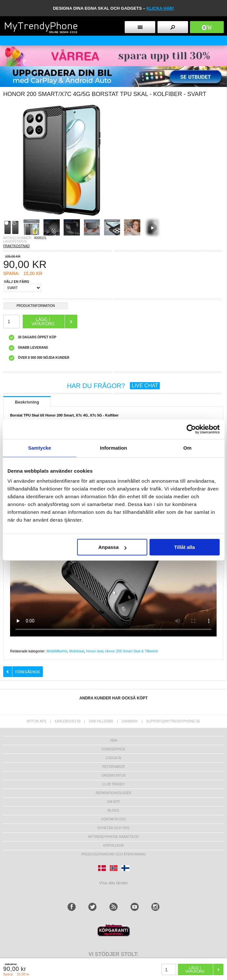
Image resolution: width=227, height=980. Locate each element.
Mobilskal (77, 651)
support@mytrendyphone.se (173, 721)
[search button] (173, 27)
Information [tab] (114, 448)
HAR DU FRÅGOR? (113, 386)
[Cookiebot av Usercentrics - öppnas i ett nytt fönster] (191, 429)
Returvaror (113, 767)
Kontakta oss (114, 819)
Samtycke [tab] (39, 448)
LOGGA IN (114, 758)
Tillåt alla (184, 547)
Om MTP (114, 802)
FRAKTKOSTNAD (16, 246)
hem (113, 740)
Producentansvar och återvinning (113, 854)
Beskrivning (27, 402)
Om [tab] (188, 448)
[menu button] (140, 27)
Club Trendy (113, 784)
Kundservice (113, 749)
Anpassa (113, 547)
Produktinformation (36, 307)
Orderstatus (113, 775)
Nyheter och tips (114, 828)
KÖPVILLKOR (113, 846)
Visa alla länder (113, 883)
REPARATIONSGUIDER (113, 793)
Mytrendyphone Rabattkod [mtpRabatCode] (113, 837)
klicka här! (160, 8)
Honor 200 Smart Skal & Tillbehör (132, 651)
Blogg (114, 811)
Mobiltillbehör (57, 651)
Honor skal (95, 651)
